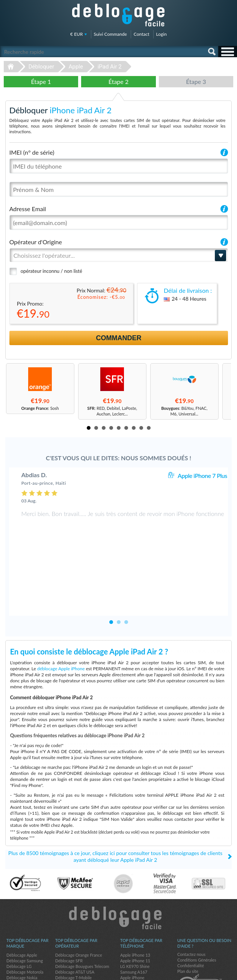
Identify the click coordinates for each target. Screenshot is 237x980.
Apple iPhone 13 (135, 901)
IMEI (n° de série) (32, 152)
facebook (198, 971)
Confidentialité (191, 911)
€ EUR (76, 34)
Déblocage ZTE (20, 940)
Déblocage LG (19, 912)
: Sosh (40, 408)
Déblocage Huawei (23, 929)
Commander (119, 338)
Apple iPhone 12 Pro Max (143, 929)
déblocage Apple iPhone (61, 614)
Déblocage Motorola (25, 918)
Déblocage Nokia (22, 923)
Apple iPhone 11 (135, 906)
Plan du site (188, 917)
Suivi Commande (110, 34)
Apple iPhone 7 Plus (202, 476)
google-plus (228, 971)
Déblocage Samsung (25, 906)
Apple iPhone (132, 923)
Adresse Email (28, 209)
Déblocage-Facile (119, 15)
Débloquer (41, 67)
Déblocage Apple (22, 901)
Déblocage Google (23, 935)
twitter (213, 971)
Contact (142, 34)
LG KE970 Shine (135, 912)
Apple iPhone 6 (134, 940)
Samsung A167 (134, 918)
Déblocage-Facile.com (118, 864)
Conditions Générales (197, 906)
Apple (76, 67)
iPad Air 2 (110, 67)
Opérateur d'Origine (36, 242)
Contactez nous (191, 900)
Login (162, 34)
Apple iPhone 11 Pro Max (143, 935)
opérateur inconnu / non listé (51, 271)
